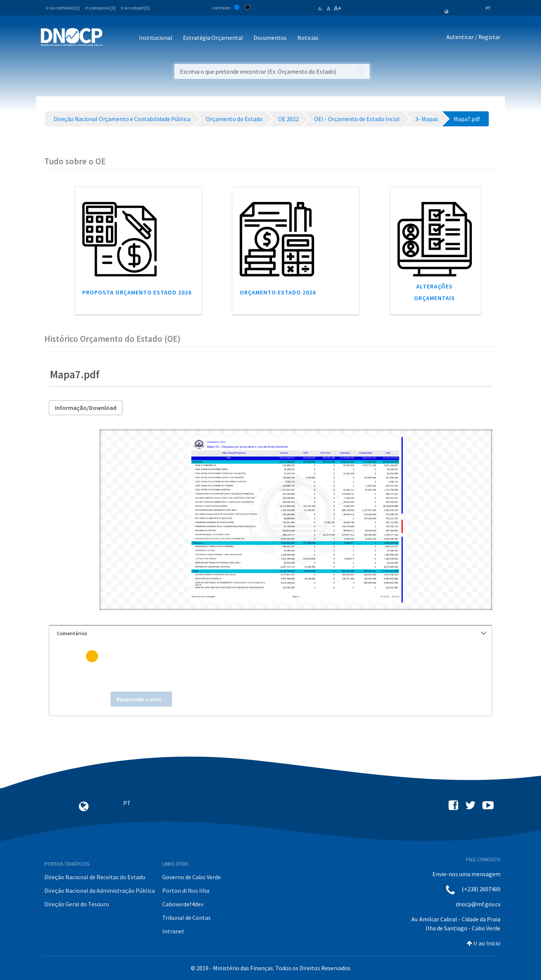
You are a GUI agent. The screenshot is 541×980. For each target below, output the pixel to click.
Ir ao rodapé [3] (135, 8)
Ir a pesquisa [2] (100, 8)
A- (321, 9)
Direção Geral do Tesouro (77, 904)
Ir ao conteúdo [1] (63, 8)
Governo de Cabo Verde (192, 877)
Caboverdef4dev (183, 904)
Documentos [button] (270, 38)
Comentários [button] (271, 633)
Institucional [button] (156, 38)
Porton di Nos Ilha (186, 890)
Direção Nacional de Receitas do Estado (95, 877)
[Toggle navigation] (113, 38)
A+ (338, 8)
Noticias (308, 38)
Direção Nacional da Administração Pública (100, 890)
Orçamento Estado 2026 (278, 292)
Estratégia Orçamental (213, 38)
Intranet (173, 931)
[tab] (270, 633)
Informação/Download (86, 408)
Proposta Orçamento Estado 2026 (137, 292)
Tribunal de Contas (187, 918)
